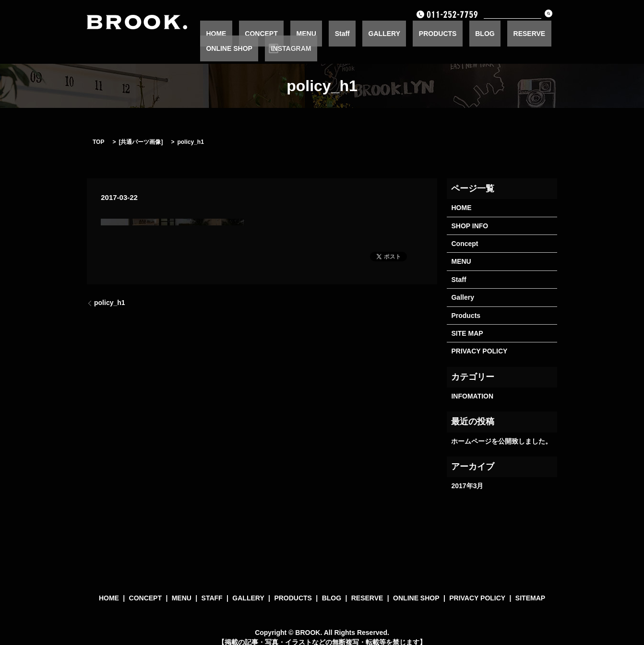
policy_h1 (110, 287)
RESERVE (468, 33)
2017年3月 (467, 470)
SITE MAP (467, 318)
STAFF (212, 583)
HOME (239, 33)
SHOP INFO (470, 211)
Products (466, 300)
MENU (304, 33)
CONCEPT (272, 33)
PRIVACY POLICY (479, 336)
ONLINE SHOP (514, 33)
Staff (328, 33)
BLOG (435, 33)
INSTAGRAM (564, 33)
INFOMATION (472, 381)
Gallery (462, 282)
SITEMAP (530, 583)
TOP (98, 127)
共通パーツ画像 (141, 127)
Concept (465, 228)
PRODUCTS (400, 33)
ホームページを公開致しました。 (501, 426)
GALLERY (358, 33)
